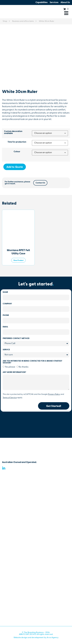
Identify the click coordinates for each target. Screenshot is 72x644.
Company (7, 304)
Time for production (17, 142)
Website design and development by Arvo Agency (36, 638)
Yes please (10, 367)
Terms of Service (10, 398)
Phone (6, 315)
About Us (65, 2)
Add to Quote (15, 167)
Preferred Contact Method (16, 339)
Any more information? (14, 372)
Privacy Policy (54, 394)
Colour (17, 152)
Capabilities (42, 2)
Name (5, 292)
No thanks (24, 367)
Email (5, 327)
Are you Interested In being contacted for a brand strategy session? (32, 362)
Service (6, 350)
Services (54, 2)
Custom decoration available (13, 132)
